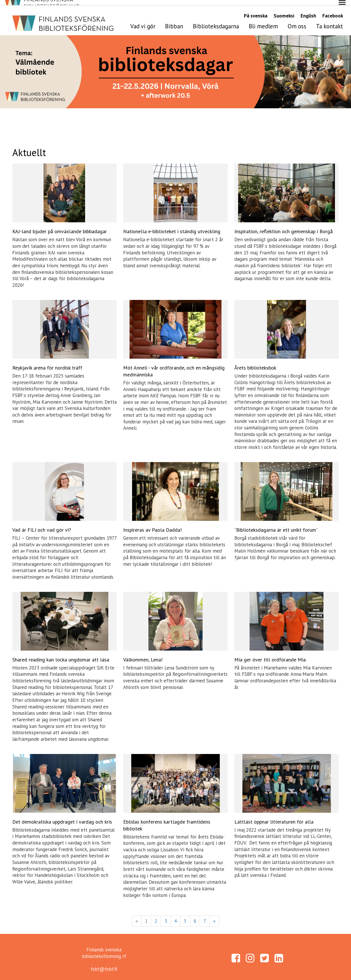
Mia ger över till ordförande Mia (270, 654)
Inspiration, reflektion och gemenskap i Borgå (284, 226)
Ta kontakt (330, 21)
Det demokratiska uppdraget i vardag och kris (62, 817)
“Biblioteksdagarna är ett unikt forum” (276, 525)
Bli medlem (263, 21)
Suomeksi (284, 11)
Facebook (333, 11)
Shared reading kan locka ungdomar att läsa (61, 654)
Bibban (174, 21)
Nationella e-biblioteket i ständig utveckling (172, 226)
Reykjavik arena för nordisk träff (47, 363)
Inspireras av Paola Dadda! (152, 525)
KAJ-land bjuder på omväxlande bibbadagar (60, 226)
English (308, 11)
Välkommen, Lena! (143, 654)
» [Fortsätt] (214, 916)
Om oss (297, 21)
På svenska (256, 11)
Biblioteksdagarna (216, 21)
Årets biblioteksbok (255, 363)
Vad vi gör (143, 21)
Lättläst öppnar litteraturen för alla (274, 817)
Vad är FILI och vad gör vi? (42, 525)
